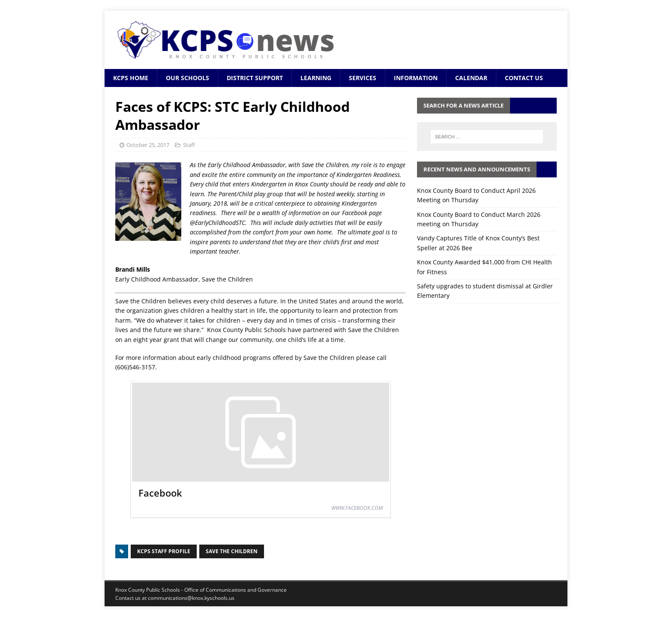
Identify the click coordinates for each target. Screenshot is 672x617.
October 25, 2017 (148, 145)
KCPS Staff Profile (164, 551)
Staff (189, 145)
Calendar (471, 78)
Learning (316, 78)
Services (363, 78)
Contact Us (524, 78)
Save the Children (232, 551)
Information (416, 78)
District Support (255, 78)
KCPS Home (131, 78)
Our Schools (187, 78)
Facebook (160, 493)
